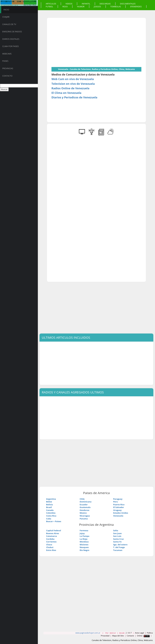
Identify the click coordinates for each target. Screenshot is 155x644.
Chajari (6, 17)
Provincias (8, 68)
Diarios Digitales (11, 39)
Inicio (6, 10)
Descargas (105, 4)
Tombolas (116, 7)
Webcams (7, 54)
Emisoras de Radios (12, 32)
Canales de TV (9, 24)
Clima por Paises (11, 46)
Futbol (49, 7)
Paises (5, 61)
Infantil (86, 4)
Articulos (51, 4)
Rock (65, 7)
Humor (81, 7)
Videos (69, 4)
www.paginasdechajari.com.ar (88, 633)
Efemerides (136, 7)
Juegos (97, 7)
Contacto (7, 76)
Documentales (128, 4)
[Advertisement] (77, 44)
